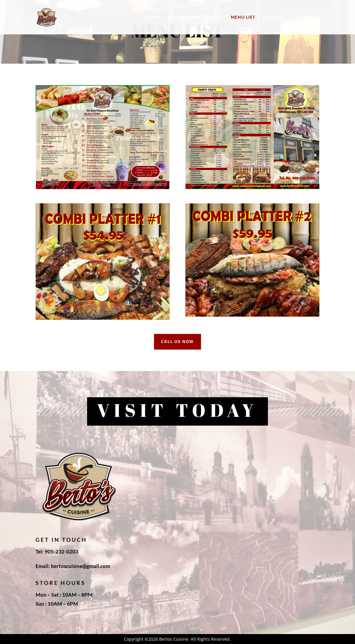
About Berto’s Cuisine (196, 17)
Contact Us (305, 17)
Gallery (273, 17)
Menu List (243, 17)
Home (153, 17)
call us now (177, 341)
